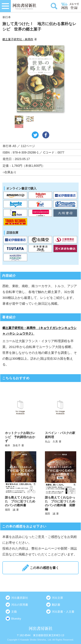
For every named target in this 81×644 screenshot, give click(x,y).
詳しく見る (21, 417)
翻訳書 (56, 605)
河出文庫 (57, 598)
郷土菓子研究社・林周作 (18, 39)
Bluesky (16, 619)
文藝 (14, 612)
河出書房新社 (20, 598)
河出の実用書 (20, 605)
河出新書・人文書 (63, 612)
